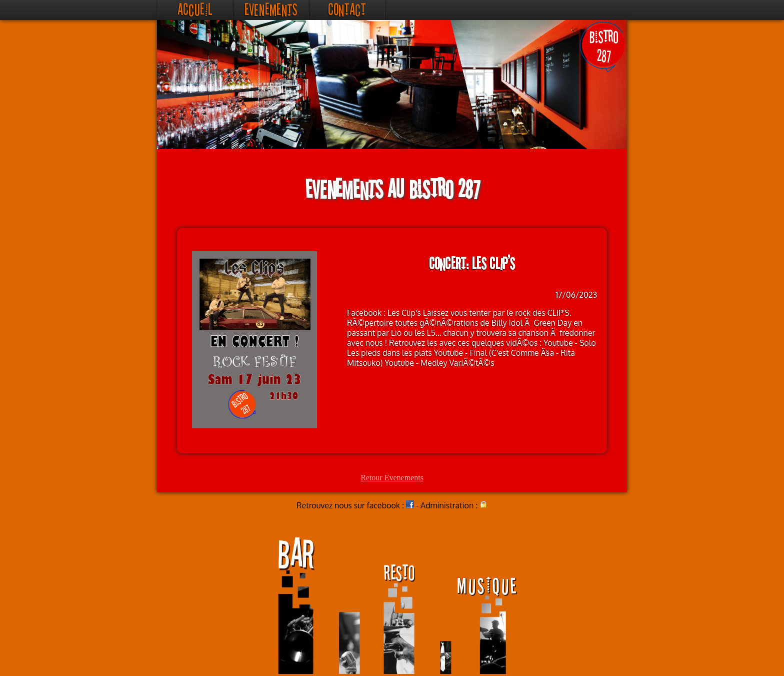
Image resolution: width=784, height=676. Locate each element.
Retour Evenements (392, 478)
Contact (347, 10)
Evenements (271, 10)
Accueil (195, 10)
